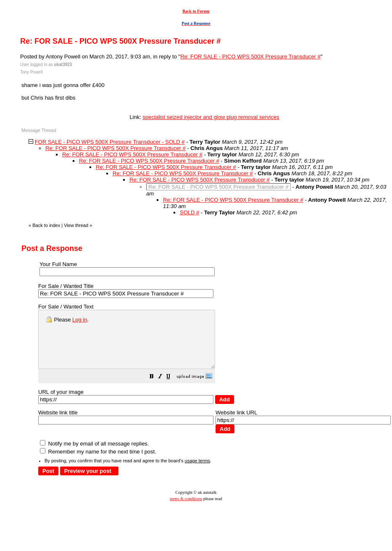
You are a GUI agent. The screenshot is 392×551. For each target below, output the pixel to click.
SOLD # (189, 212)
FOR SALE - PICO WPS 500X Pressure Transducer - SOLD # (110, 142)
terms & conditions (186, 510)
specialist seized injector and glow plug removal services (211, 117)
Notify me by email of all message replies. (94, 455)
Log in (80, 320)
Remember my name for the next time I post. (98, 463)
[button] (173, 389)
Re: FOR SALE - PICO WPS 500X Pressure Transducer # (250, 57)
